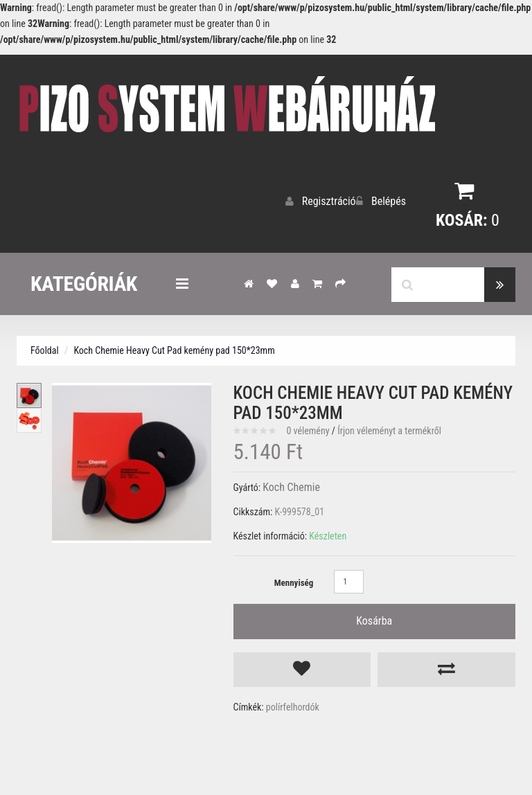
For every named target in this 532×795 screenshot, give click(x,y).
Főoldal (45, 347)
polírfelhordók (293, 686)
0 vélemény (308, 427)
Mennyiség (294, 579)
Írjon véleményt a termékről (389, 427)
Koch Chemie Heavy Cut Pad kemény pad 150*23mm (174, 347)
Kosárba (374, 613)
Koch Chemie (288, 484)
